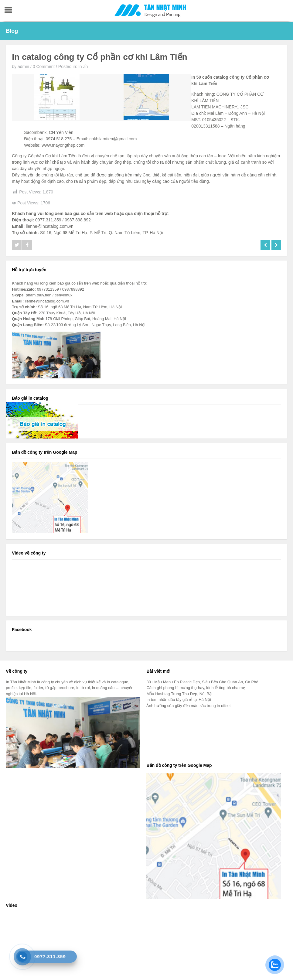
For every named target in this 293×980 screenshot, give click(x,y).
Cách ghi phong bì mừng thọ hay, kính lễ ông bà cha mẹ (196, 688)
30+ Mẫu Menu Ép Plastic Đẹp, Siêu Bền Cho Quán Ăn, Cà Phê (202, 682)
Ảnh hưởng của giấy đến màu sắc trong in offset (188, 706)
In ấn (83, 67)
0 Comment (44, 67)
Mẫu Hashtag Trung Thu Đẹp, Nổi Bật (179, 694)
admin (23, 67)
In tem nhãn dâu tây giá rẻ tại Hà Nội (179, 700)
